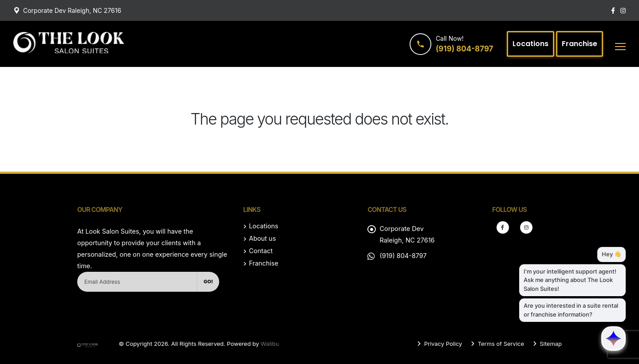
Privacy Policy (442, 344)
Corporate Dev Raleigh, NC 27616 (72, 10)
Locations (264, 226)
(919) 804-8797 (403, 256)
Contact (261, 251)
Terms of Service (500, 344)
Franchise (264, 263)
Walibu (270, 344)
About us (262, 238)
